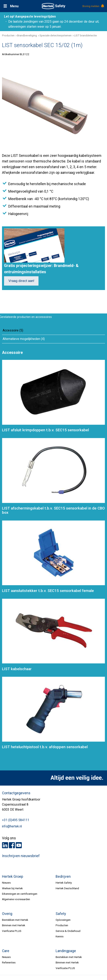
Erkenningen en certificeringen (20, 894)
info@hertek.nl (12, 826)
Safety (61, 914)
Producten (8, 35)
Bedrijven (63, 877)
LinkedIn (5, 845)
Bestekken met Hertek (15, 920)
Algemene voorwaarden (16, 899)
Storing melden (93, 6)
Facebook (12, 845)
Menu (14, 6)
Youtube (19, 845)
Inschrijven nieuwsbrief (21, 856)
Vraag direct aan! (21, 281)
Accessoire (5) (13, 330)
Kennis (60, 936)
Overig (7, 914)
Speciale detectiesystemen (56, 35)
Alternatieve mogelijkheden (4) (24, 339)
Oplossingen (63, 920)
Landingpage (66, 951)
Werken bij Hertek (12, 888)
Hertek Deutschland (67, 888)
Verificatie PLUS (12, 931)
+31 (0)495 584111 (16, 820)
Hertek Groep (13, 877)
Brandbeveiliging (27, 35)
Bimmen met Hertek (14, 925)
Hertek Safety (64, 883)
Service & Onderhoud (68, 931)
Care (6, 951)
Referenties (9, 962)
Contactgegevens (16, 793)
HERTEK (54, 6)
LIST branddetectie (85, 35)
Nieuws (6, 883)
